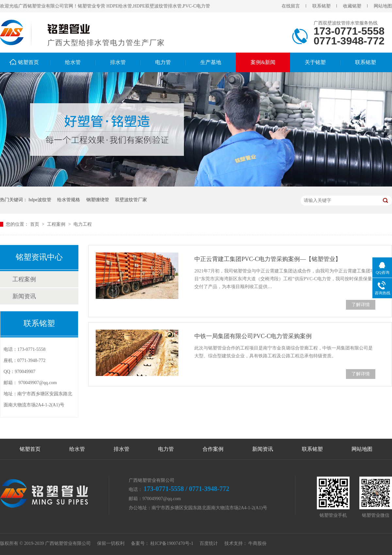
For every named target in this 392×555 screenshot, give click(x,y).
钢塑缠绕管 (98, 200)
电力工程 (83, 224)
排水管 (118, 62)
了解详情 (361, 305)
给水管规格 (69, 200)
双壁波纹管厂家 (131, 200)
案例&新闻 (263, 62)
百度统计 (209, 543)
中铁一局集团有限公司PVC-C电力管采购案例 (253, 336)
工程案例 (57, 224)
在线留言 (291, 6)
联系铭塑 (321, 6)
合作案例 (213, 449)
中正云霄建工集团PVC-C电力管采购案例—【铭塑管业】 (268, 259)
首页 (35, 224)
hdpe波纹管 (40, 200)
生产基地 (211, 62)
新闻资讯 (24, 296)
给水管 (73, 62)
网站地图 (383, 6)
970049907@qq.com (38, 383)
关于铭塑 (315, 62)
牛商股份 (257, 543)
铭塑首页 (28, 62)
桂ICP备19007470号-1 (172, 543)
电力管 (163, 62)
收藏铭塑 (352, 6)
